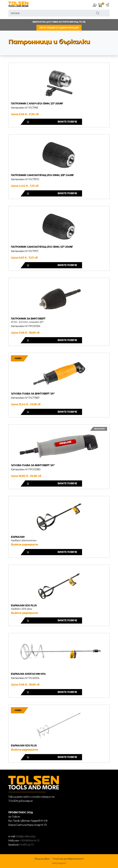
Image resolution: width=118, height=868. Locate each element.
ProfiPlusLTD (27, 845)
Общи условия (42, 859)
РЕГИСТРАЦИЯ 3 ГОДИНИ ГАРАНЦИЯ (59, 28)
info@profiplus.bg (25, 836)
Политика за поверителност (68, 859)
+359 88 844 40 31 (30, 841)
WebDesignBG (59, 863)
